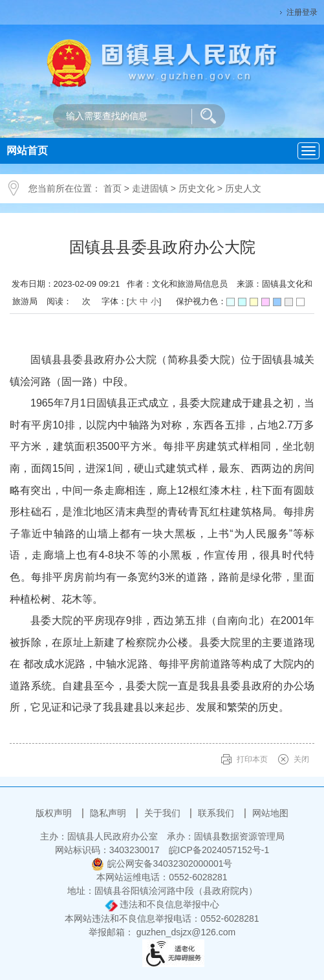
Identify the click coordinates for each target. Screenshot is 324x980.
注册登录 (302, 12)
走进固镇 (150, 188)
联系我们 (217, 813)
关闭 (301, 759)
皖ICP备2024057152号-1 (219, 850)
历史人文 (243, 188)
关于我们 (164, 813)
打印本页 (252, 759)
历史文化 (197, 188)
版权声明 (55, 813)
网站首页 (27, 150)
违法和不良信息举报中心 (162, 904)
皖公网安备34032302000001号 (162, 863)
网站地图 (270, 813)
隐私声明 (109, 813)
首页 (113, 188)
